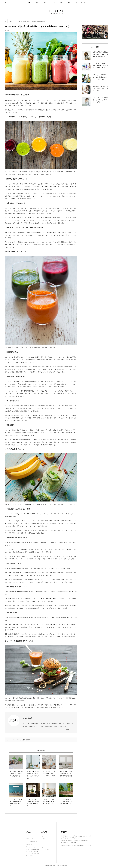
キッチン (20, 740)
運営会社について (31, 847)
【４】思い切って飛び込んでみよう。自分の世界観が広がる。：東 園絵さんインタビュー (75, 842)
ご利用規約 (29, 844)
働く (38, 3)
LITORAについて (30, 836)
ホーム (30, 3)
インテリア (11, 740)
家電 (24, 740)
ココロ (53, 3)
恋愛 (45, 3)
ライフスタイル (81, 3)
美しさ (70, 3)
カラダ (61, 3)
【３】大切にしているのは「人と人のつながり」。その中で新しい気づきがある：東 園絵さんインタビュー (76, 837)
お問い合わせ (30, 839)
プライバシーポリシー (32, 841)
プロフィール (69, 730)
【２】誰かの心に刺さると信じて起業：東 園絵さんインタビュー (76, 846)
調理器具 (28, 740)
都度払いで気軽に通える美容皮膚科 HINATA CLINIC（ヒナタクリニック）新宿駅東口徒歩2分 (33, 853)
